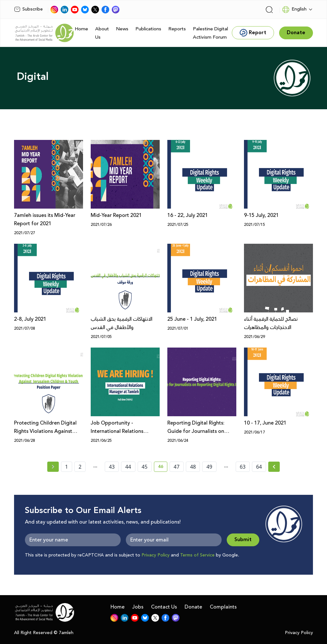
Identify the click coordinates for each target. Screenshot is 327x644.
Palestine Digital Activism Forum (210, 33)
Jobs (138, 607)
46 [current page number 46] (163, 468)
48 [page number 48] (193, 467)
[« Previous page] (53, 467)
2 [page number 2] (80, 467)
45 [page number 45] (145, 467)
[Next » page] (274, 467)
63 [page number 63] (243, 467)
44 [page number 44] (128, 467)
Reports (177, 29)
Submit (243, 540)
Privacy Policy (156, 555)
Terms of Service (197, 555)
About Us (102, 33)
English (294, 10)
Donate (193, 607)
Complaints (223, 607)
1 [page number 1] (67, 467)
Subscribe (28, 9)
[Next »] (274, 467)
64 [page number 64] (259, 467)
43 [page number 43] (112, 467)
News (122, 29)
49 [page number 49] (209, 467)
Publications (148, 29)
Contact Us (164, 607)
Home (81, 29)
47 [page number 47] (177, 467)
